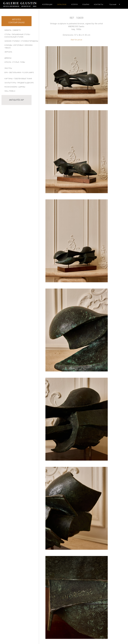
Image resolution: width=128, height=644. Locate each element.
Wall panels (10, 91)
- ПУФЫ (22, 62)
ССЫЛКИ (86, 4)
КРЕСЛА (8, 62)
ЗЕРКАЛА (8, 52)
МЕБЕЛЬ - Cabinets (13, 30)
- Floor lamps (28, 72)
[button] (113, 4)
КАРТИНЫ (9, 79)
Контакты (99, 4)
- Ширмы (21, 87)
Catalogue (62, 4)
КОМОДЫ (8, 45)
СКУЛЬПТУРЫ (10, 83)
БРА (6, 72)
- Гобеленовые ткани (22, 79)
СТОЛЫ (8, 34)
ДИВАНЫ (8, 58)
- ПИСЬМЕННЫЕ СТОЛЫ (20, 34)
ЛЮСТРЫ (8, 68)
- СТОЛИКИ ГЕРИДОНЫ (29, 41)
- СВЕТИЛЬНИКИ (15, 72)
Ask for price (77, 40)
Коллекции (47, 4)
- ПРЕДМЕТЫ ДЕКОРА (25, 83)
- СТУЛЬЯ (15, 62)
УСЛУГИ (74, 4)
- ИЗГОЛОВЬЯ (18, 45)
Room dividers (11, 87)
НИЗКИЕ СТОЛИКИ (12, 41)
